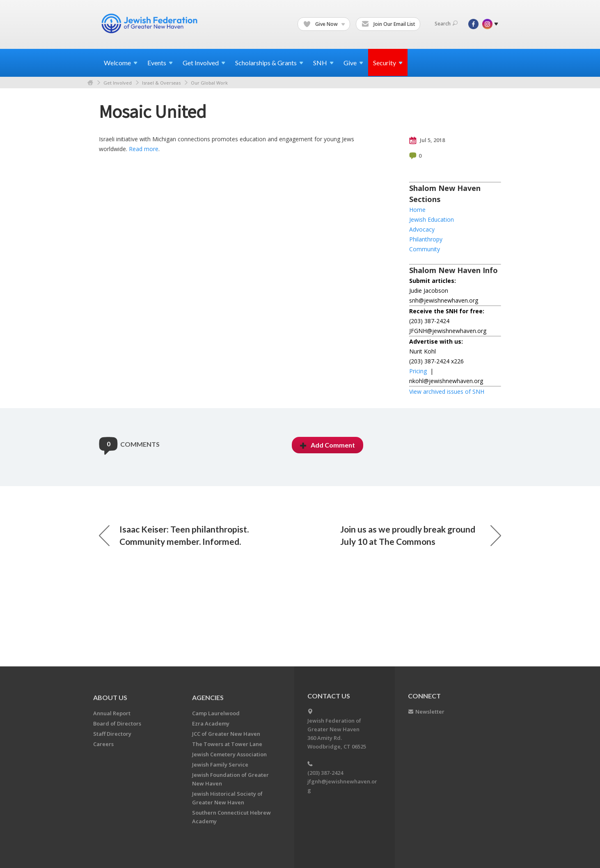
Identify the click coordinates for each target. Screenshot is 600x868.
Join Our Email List (388, 24)
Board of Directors (117, 723)
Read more (144, 149)
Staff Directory (112, 734)
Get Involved (118, 83)
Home (90, 83)
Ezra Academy (211, 723)
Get (204, 63)
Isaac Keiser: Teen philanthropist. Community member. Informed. (174, 535)
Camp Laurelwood (216, 713)
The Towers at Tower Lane (227, 744)
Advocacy (422, 229)
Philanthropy (426, 239)
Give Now (324, 24)
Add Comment (327, 445)
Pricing (418, 371)
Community (425, 249)
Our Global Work (209, 83)
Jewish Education (432, 219)
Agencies (208, 697)
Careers (103, 744)
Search (446, 24)
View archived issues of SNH (447, 392)
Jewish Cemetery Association (229, 754)
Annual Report (112, 713)
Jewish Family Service (220, 765)
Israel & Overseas (161, 83)
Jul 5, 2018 (427, 140)
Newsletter (430, 712)
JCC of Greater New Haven (226, 734)
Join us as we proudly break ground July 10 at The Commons (421, 535)
